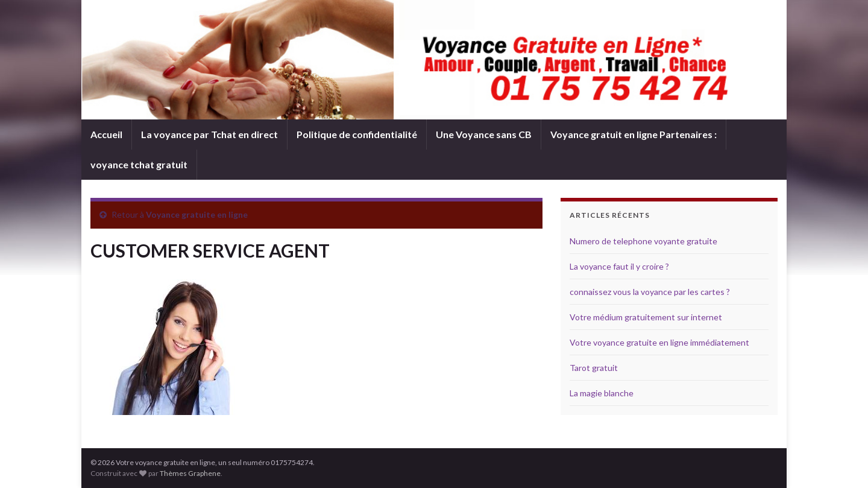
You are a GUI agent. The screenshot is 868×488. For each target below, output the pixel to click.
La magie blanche (602, 393)
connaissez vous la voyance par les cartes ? (650, 292)
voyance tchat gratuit (139, 164)
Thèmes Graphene (190, 473)
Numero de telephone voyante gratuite (643, 241)
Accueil (106, 134)
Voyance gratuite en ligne (197, 214)
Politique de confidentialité (357, 134)
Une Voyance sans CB (484, 134)
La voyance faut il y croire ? (619, 266)
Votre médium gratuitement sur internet (646, 317)
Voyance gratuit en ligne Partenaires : (634, 134)
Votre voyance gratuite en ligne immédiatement (659, 342)
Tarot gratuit (594, 368)
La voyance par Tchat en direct (209, 134)
